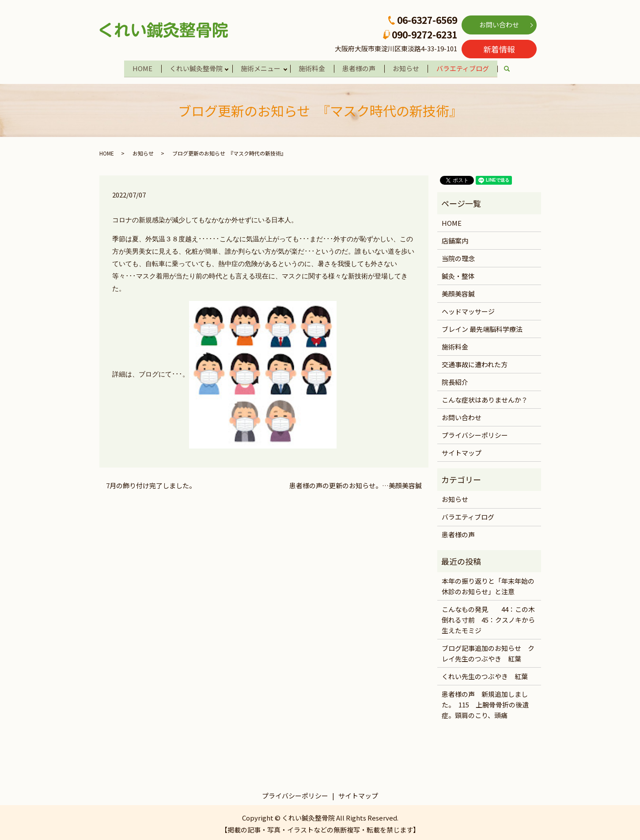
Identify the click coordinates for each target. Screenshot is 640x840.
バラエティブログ (467, 67)
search (517, 68)
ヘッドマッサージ (468, 309)
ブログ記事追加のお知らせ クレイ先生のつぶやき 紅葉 (488, 651)
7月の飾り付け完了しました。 (151, 484)
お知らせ (409, 67)
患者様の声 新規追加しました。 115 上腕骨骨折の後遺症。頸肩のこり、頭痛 (485, 702)
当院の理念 (458, 256)
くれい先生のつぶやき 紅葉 (485, 674)
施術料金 (312, 67)
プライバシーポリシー (475, 433)
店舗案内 (455, 238)
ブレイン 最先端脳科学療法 (482, 327)
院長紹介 (455, 380)
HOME (138, 67)
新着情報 (499, 49)
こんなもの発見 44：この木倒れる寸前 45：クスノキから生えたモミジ (488, 618)
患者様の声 (361, 67)
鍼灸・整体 (458, 274)
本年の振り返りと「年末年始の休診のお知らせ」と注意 (488, 584)
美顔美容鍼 (458, 291)
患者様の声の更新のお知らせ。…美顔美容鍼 (356, 484)
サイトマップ (462, 450)
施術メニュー (259, 67)
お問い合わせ (499, 25)
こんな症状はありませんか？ (485, 397)
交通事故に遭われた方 (475, 362)
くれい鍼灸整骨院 (193, 67)
